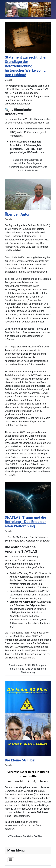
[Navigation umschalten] (11, 860)
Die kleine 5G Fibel (20, 760)
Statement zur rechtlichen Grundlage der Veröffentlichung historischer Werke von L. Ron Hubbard (26, 66)
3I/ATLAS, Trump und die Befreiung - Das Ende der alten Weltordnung (25, 522)
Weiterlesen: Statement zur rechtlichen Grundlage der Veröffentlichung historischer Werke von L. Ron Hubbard (28, 165)
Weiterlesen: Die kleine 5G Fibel (25, 836)
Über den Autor (17, 214)
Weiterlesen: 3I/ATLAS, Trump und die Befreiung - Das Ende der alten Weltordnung (28, 669)
